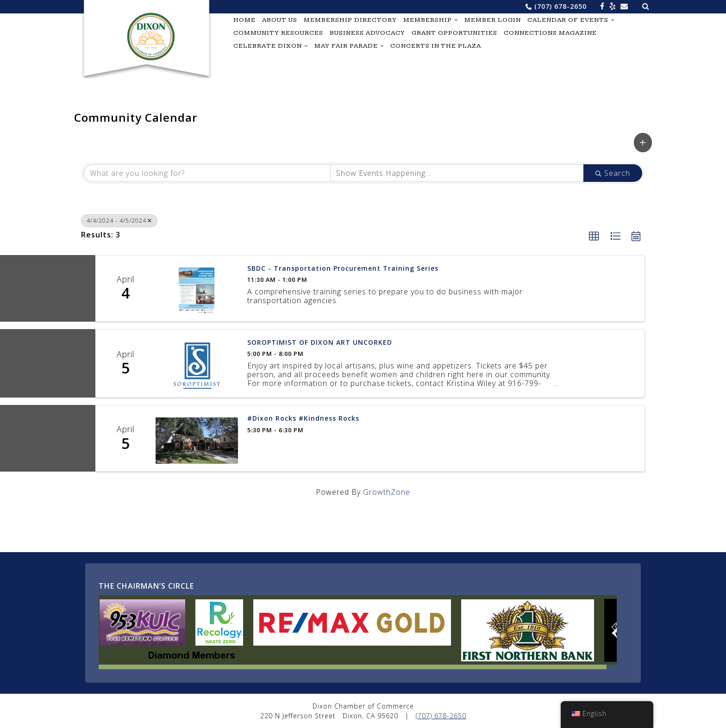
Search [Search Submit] (613, 173)
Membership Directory (350, 20)
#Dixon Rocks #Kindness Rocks (303, 419)
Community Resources (278, 33)
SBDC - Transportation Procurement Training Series (343, 269)
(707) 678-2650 (560, 6)
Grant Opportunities (454, 33)
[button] (643, 142)
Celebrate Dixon (268, 46)
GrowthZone (387, 492)
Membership (428, 20)
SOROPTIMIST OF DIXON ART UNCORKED (320, 343)
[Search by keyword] (207, 173)
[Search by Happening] (457, 173)
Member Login (493, 20)
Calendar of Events (568, 20)
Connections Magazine (550, 33)
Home (244, 20)
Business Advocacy (367, 33)
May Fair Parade (346, 46)
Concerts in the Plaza (436, 46)
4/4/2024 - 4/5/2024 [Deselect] (119, 221)
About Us (280, 20)
